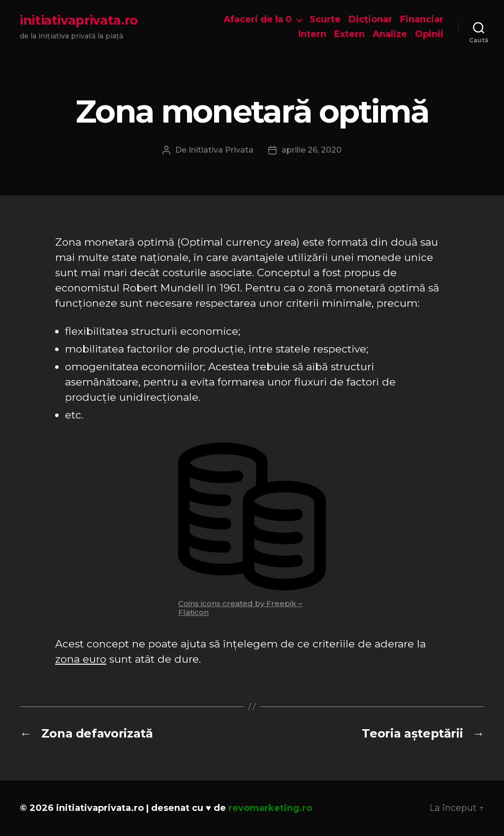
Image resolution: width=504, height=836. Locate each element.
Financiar (422, 19)
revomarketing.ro (270, 808)
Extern (349, 34)
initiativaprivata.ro (79, 20)
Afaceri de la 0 (258, 19)
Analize (390, 34)
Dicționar (370, 19)
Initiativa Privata (221, 150)
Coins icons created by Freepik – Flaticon (240, 608)
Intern (312, 34)
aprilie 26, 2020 (312, 150)
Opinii (429, 34)
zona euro (81, 659)
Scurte (325, 19)
